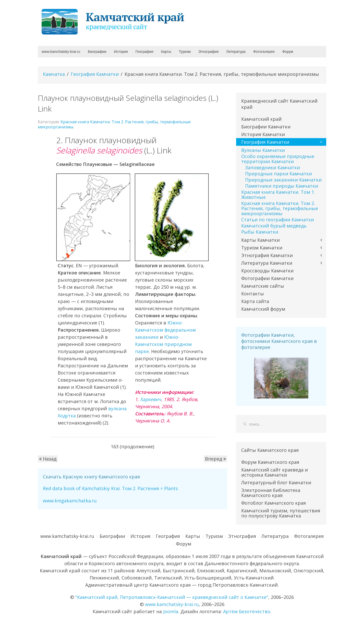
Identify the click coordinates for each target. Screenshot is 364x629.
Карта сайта (255, 301)
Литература (236, 52)
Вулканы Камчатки (263, 150)
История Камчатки (263, 134)
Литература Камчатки (267, 263)
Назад (48, 459)
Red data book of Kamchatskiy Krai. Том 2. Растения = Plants (110, 488)
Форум (288, 52)
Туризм (185, 52)
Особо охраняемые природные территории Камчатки (278, 159)
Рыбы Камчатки (260, 232)
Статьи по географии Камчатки (278, 220)
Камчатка (54, 74)
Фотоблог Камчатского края (274, 503)
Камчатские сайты (263, 286)
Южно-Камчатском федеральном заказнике (165, 330)
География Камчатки (95, 74)
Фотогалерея (264, 52)
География (144, 52)
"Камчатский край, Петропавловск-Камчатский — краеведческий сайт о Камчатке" (172, 597)
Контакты (253, 294)
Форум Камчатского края (270, 462)
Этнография (209, 52)
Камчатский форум (263, 309)
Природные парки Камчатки (278, 174)
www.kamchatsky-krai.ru (61, 52)
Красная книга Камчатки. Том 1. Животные (278, 195)
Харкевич (151, 399)
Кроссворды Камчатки (267, 271)
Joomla (171, 611)
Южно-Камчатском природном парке (163, 344)
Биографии (97, 52)
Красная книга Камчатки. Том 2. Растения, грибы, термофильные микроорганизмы (114, 124)
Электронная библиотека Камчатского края (271, 493)
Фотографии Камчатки (267, 278)
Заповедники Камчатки (272, 167)
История (121, 52)
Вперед (215, 459)
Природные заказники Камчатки (283, 180)
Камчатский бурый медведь (274, 226)
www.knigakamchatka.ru (70, 501)
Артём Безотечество (247, 611)
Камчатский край (261, 119)
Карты (166, 52)
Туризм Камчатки (262, 248)
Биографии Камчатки (266, 127)
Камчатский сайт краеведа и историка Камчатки (275, 472)
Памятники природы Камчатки (282, 186)
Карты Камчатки (260, 240)
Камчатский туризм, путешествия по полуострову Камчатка (281, 513)
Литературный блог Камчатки (276, 482)
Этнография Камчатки (267, 255)
